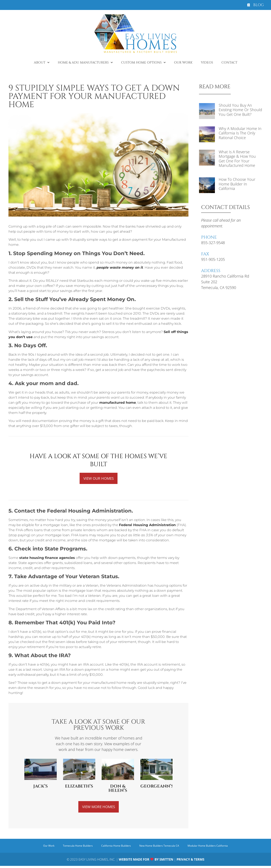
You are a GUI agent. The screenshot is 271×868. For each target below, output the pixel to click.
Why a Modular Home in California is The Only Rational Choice (240, 133)
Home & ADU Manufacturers (85, 63)
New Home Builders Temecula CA (159, 847)
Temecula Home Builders (78, 847)
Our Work (183, 63)
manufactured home (118, 403)
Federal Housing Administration (147, 526)
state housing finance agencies (47, 558)
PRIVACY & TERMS (190, 860)
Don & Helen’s (118, 789)
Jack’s (41, 787)
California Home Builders (116, 847)
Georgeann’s (157, 787)
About (42, 63)
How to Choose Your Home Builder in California (237, 184)
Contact (229, 63)
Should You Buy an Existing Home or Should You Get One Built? (240, 110)
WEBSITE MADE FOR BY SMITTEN (146, 860)
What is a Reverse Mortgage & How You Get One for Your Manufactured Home (237, 159)
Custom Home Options (143, 63)
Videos (207, 63)
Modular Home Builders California (208, 847)
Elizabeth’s (79, 787)
